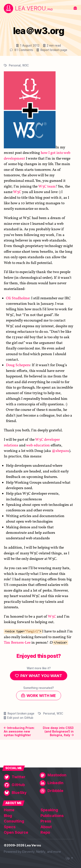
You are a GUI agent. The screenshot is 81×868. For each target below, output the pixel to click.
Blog (8, 816)
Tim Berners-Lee (17, 643)
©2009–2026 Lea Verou (22, 845)
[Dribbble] (57, 791)
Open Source (16, 832)
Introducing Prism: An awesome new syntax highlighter (19, 731)
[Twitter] (21, 777)
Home (9, 810)
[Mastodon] (57, 775)
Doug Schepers (18, 365)
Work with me (41, 696)
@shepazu (60, 451)
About (46, 827)
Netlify (41, 852)
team (51, 186)
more (57, 852)
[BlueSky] (21, 793)
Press (46, 821)
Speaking (49, 810)
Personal (15, 65)
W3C (26, 65)
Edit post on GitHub (20, 718)
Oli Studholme (18, 298)
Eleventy (28, 852)
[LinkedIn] (57, 783)
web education (38, 445)
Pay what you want (41, 676)
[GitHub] (21, 785)
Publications (52, 816)
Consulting (14, 821)
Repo (45, 832)
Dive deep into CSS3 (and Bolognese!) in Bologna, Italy (58, 731)
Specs (10, 827)
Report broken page (54, 50)
